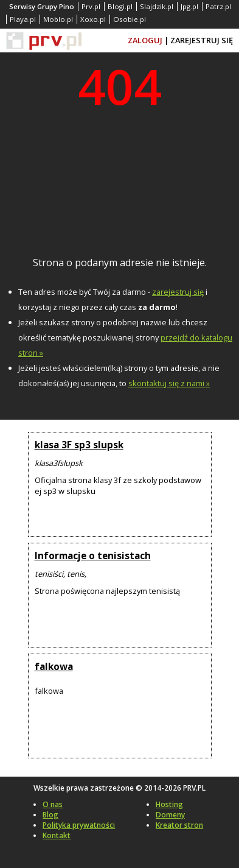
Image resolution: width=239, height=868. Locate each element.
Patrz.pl (218, 6)
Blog (50, 815)
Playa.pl (23, 19)
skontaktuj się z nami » (169, 383)
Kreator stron (179, 825)
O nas (53, 804)
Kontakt (57, 835)
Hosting (169, 804)
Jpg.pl (189, 6)
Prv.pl (91, 6)
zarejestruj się (178, 292)
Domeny (170, 815)
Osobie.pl (130, 19)
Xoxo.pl (93, 19)
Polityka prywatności (79, 825)
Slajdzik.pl (157, 6)
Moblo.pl (58, 19)
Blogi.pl (120, 6)
